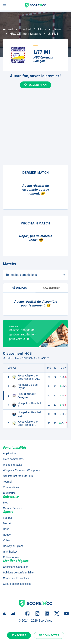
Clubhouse (9, 493)
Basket (7, 523)
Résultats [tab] (19, 288)
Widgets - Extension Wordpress (21, 470)
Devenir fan (35, 85)
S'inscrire (19, 635)
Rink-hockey (10, 552)
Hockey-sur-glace (13, 546)
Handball (25, 29)
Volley (6, 540)
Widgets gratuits (12, 465)
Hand (6, 529)
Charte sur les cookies (16, 578)
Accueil (8, 29)
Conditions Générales (16, 567)
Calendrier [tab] (52, 288)
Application (9, 453)
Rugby (7, 535)
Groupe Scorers (12, 508)
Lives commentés (13, 459)
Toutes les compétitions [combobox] (21, 275)
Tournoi (7, 482)
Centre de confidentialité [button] (17, 584)
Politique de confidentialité (18, 573)
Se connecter (49, 635)
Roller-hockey (11, 557)
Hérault (57, 29)
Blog (6, 503)
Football (8, 518)
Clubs (42, 29)
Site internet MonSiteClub (18, 476)
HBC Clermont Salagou (25, 34)
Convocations (11, 487)
